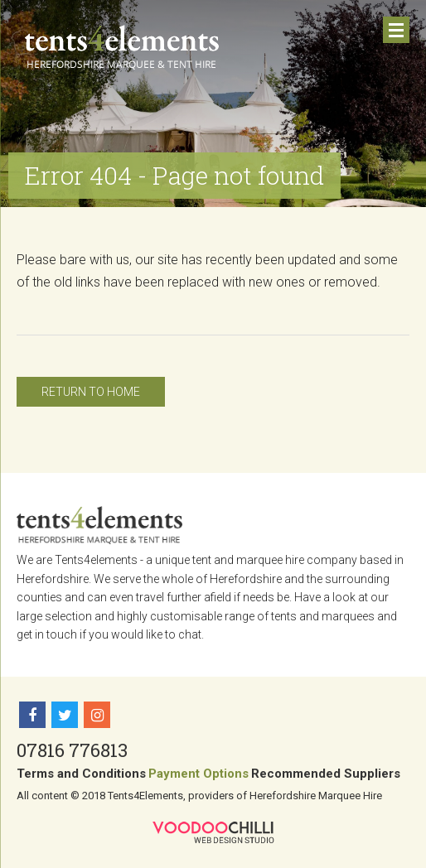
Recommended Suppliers (326, 774)
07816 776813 (72, 750)
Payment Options (198, 774)
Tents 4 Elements (122, 47)
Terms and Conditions (81, 774)
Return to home (91, 392)
